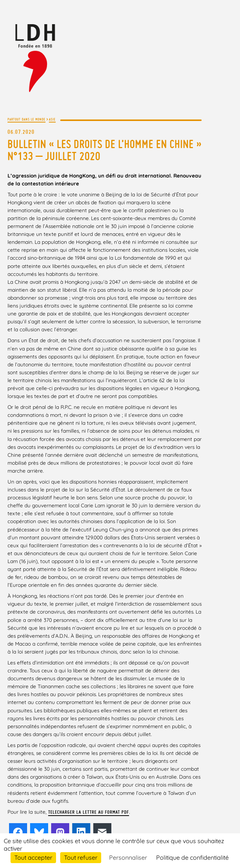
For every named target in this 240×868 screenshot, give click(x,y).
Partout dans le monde (27, 119)
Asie (52, 119)
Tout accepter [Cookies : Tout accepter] (33, 857)
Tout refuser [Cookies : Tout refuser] (81, 857)
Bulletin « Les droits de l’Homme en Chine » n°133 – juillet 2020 (105, 150)
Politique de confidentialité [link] (192, 857)
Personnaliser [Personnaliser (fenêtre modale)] (128, 857)
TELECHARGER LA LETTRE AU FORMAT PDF (89, 812)
